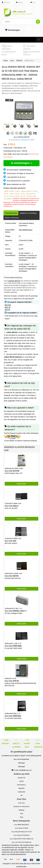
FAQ (34, 3)
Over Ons (7, 3)
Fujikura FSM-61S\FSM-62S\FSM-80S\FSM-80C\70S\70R (21, 684)
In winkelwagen (21, 163)
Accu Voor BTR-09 (12, 681)
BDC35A (8, 305)
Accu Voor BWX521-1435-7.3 (16, 611)
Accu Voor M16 (10, 541)
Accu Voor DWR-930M (13, 646)
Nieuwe (20, 3)
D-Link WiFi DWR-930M (13, 648)
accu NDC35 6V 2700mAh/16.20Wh (21, 140)
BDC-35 (8, 307)
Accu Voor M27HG (12, 576)
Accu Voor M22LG (12, 506)
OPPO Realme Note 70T (14, 473)
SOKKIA (19, 61)
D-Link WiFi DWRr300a (13, 718)
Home (6, 61)
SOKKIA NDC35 (14, 281)
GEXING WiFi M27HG (13, 578)
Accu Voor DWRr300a (13, 716)
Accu (12, 61)
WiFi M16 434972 (11, 543)
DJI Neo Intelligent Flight (13, 613)
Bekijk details (22, 484)
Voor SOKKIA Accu (26, 230)
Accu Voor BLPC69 (12, 471)
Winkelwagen (13, 30)
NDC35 (7, 310)
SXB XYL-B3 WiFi (11, 508)
